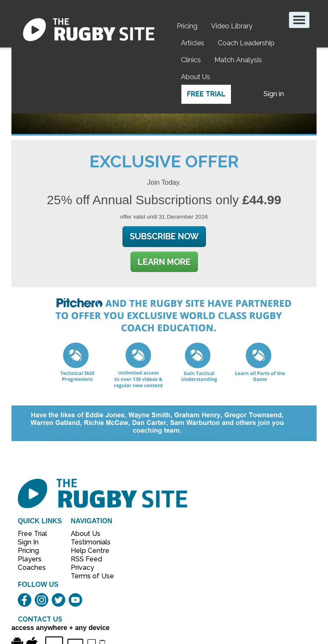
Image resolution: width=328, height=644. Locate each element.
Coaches (32, 568)
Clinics (191, 60)
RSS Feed (87, 559)
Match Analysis (238, 60)
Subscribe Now (164, 236)
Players (30, 559)
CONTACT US (40, 619)
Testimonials (88, 542)
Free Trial (206, 94)
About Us (196, 77)
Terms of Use (88, 576)
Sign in (274, 94)
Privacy (82, 568)
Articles (193, 43)
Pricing (187, 26)
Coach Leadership (246, 43)
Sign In (28, 542)
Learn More (164, 262)
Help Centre (88, 551)
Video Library (232, 26)
